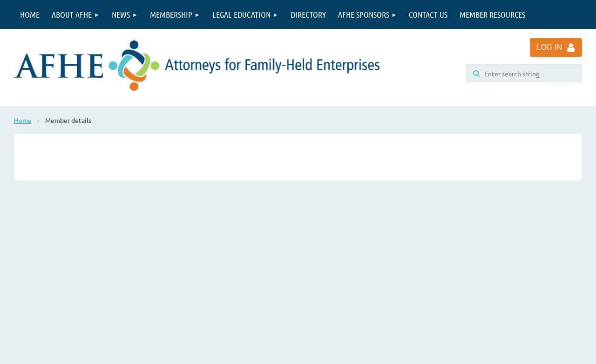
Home (23, 120)
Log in (549, 47)
